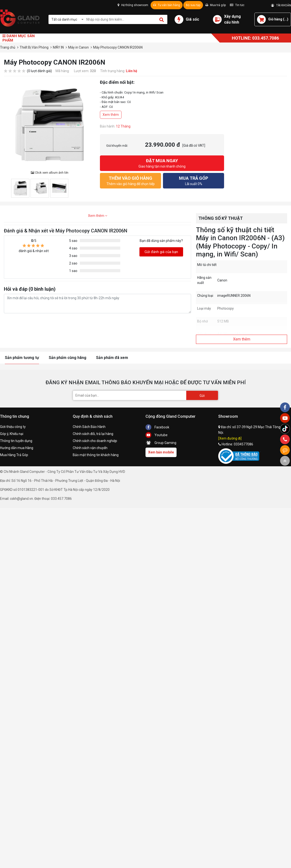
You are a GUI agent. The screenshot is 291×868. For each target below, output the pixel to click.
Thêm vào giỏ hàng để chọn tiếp (130, 180)
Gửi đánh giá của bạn (161, 252)
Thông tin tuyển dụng (16, 441)
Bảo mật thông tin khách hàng (96, 455)
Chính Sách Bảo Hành (89, 427)
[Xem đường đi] (230, 438)
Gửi (202, 396)
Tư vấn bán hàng (167, 5)
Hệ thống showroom (133, 5)
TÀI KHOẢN (281, 5)
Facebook (157, 427)
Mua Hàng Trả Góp (14, 455)
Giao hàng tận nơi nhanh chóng (162, 163)
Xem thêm (111, 115)
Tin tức (237, 5)
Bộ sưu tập (193, 5)
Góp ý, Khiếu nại (12, 434)
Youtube (157, 435)
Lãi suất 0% (194, 180)
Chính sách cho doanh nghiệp (95, 441)
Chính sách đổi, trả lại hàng (93, 434)
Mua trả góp (216, 5)
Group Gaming (161, 443)
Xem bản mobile (161, 452)
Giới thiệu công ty (13, 427)
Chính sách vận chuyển (90, 448)
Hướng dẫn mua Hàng (17, 448)
